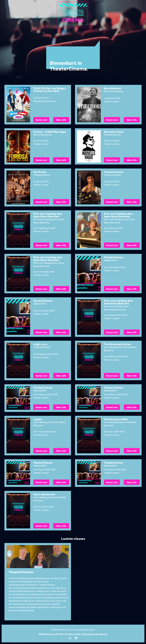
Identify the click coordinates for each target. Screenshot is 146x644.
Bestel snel (41, 120)
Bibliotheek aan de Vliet (52, 634)
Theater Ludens (74, 634)
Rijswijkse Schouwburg (95, 634)
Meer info (61, 120)
